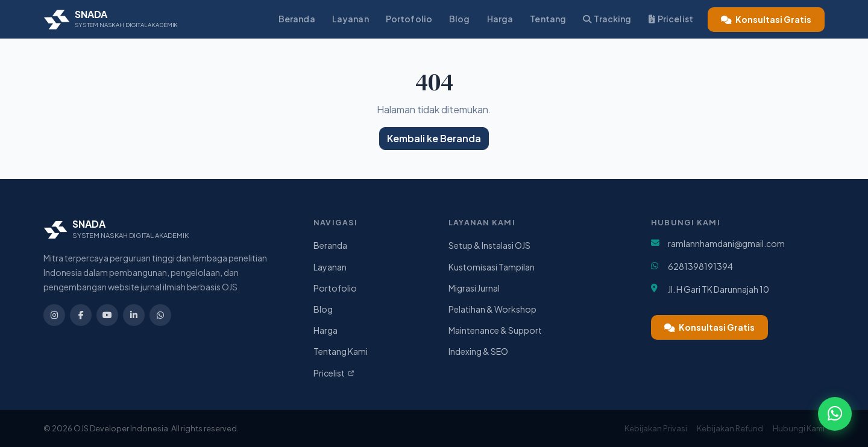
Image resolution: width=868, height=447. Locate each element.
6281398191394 (700, 266)
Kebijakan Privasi (656, 428)
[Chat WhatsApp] (834, 413)
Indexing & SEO (478, 351)
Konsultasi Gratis (766, 19)
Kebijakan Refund (730, 428)
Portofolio (409, 19)
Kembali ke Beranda (434, 138)
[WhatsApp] (160, 315)
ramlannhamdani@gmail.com (726, 243)
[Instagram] (54, 315)
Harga (500, 19)
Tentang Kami (341, 351)
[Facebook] (81, 315)
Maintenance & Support (495, 330)
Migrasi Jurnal (474, 288)
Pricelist (671, 19)
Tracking (607, 19)
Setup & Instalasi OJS (489, 245)
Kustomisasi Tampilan (492, 267)
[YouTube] (107, 315)
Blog (460, 19)
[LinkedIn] (134, 315)
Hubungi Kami (799, 428)
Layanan (351, 19)
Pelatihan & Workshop (492, 309)
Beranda (297, 19)
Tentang (548, 19)
